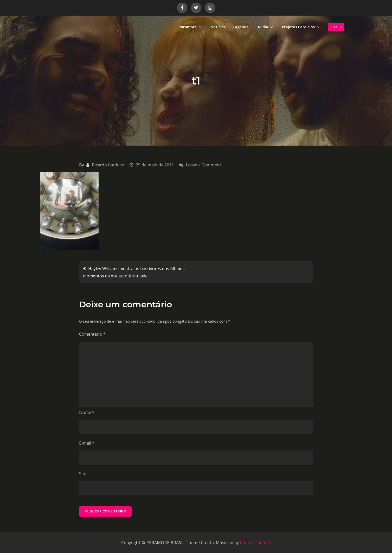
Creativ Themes (255, 543)
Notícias (218, 27)
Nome (87, 412)
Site (334, 27)
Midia (263, 27)
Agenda (242, 27)
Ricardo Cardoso (108, 165)
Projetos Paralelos (298, 27)
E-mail (87, 443)
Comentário (92, 334)
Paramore (188, 27)
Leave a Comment (204, 165)
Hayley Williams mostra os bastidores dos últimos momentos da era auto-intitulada (134, 272)
